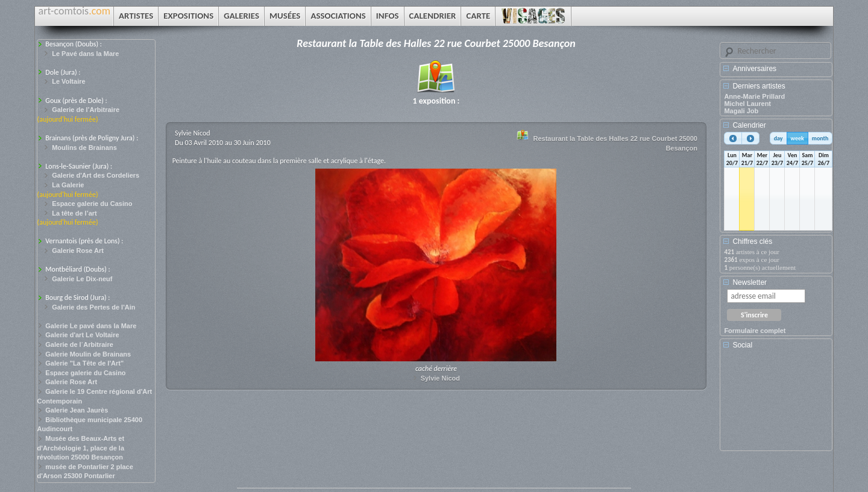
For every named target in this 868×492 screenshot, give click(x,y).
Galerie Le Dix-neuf (82, 279)
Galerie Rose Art (78, 251)
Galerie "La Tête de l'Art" (84, 363)
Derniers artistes (759, 86)
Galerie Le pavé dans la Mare (91, 326)
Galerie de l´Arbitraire (79, 344)
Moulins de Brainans (84, 148)
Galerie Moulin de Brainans (88, 354)
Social (742, 345)
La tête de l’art (74, 213)
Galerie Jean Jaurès (77, 410)
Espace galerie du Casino (92, 204)
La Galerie (68, 185)
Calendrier (749, 125)
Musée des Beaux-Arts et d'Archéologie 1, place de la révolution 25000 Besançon (81, 448)
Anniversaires (754, 69)
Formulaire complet (755, 331)
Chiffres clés (752, 241)
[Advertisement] (778, 404)
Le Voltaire (68, 81)
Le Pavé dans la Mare (85, 54)
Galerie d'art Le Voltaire (82, 335)
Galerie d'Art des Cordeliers (96, 175)
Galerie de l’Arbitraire (86, 110)
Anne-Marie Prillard (754, 96)
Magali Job (741, 111)
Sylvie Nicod (440, 378)
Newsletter (750, 282)
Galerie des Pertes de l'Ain (93, 307)
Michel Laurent (747, 104)
